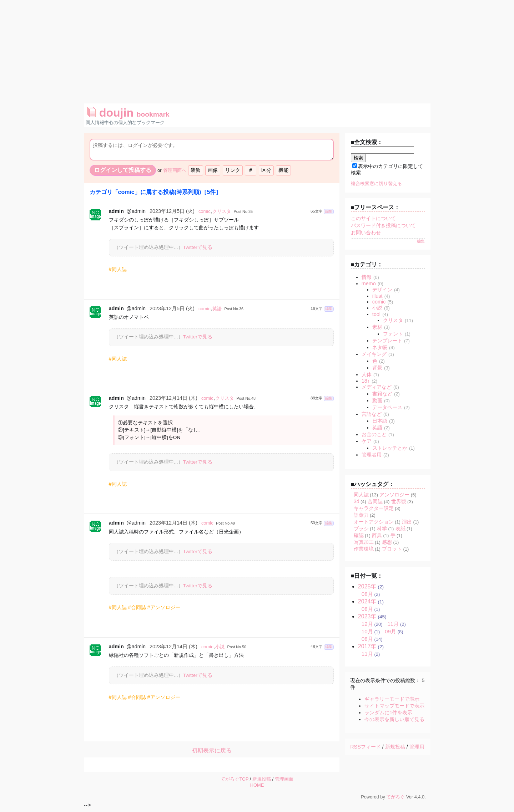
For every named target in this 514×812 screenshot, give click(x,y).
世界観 (399, 501)
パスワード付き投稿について (383, 225)
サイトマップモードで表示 (394, 706)
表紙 (400, 528)
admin (116, 211)
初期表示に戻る (212, 750)
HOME (257, 785)
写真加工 (364, 542)
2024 (367, 601)
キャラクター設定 (374, 508)
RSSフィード (366, 747)
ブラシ (361, 528)
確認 (359, 535)
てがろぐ (395, 797)
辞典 (377, 535)
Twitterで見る (198, 247)
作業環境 (364, 549)
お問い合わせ (366, 233)
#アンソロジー (164, 607)
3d (357, 501)
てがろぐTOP (235, 779)
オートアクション (374, 522)
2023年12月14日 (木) (173, 398)
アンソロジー (394, 495)
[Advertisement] (257, 50)
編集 (329, 211)
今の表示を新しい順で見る (394, 719)
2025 (367, 586)
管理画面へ (175, 170)
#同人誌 (118, 269)
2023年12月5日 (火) (172, 211)
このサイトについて (373, 218)
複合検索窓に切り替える (376, 183)
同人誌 (361, 495)
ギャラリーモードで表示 (392, 699)
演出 (407, 522)
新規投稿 (395, 747)
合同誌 (375, 501)
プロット (392, 549)
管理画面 (284, 779)
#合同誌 (137, 607)
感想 (387, 542)
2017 (367, 646)
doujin (128, 113)
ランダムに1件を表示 (388, 713)
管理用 (417, 747)
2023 (367, 616)
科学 (382, 528)
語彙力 (361, 515)
